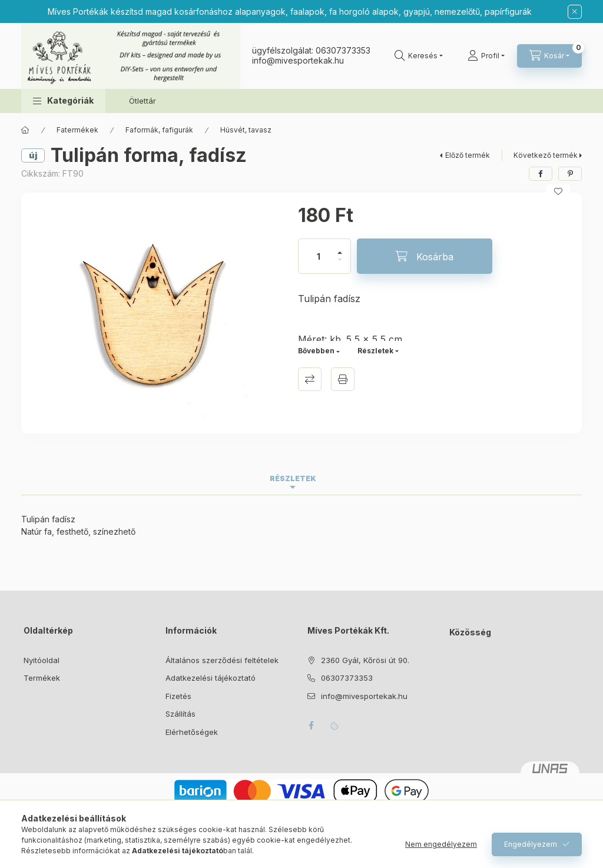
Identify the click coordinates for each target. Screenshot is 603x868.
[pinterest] (570, 174)
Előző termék (468, 155)
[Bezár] (575, 12)
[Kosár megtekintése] (549, 56)
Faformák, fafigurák (159, 130)
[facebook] (541, 174)
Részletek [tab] (293, 478)
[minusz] (340, 265)
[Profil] (486, 56)
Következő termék (546, 155)
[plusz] (340, 248)
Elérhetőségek (192, 732)
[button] (63, 101)
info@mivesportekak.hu (364, 696)
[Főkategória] (25, 130)
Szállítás (180, 714)
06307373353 (343, 50)
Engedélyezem (531, 844)
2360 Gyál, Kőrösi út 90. (365, 660)
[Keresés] (419, 56)
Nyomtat (343, 379)
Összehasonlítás (310, 379)
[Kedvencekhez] (558, 191)
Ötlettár (143, 101)
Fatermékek (77, 130)
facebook (311, 725)
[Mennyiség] (319, 256)
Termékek (42, 678)
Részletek (375, 351)
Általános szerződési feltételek (222, 660)
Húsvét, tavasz (246, 130)
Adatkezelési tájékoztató (211, 678)
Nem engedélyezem (441, 844)
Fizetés (178, 696)
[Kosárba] (425, 256)
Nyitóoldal (42, 660)
